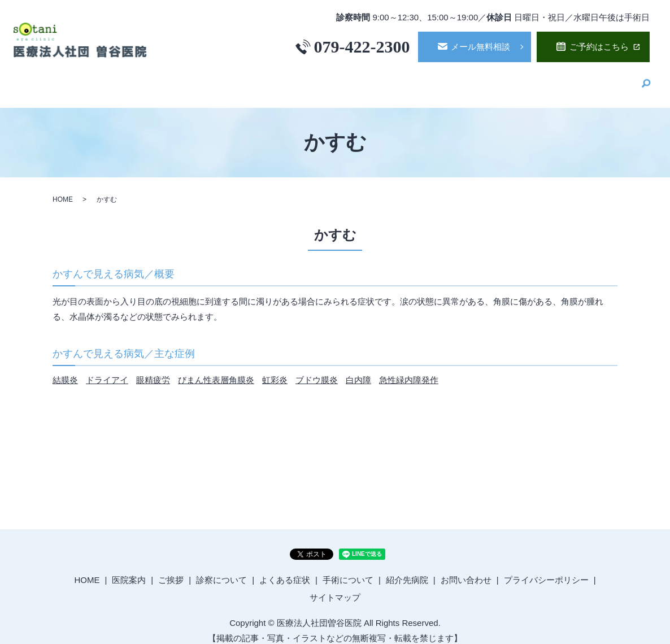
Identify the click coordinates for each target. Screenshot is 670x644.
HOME (237, 79)
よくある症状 (467, 79)
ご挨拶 (337, 79)
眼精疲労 (153, 370)
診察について (395, 79)
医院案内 (287, 79)
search (646, 80)
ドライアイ (107, 370)
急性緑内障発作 (409, 370)
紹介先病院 (605, 79)
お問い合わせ (466, 570)
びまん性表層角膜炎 (216, 370)
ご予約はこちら (599, 47)
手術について (538, 79)
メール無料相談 (480, 47)
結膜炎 (65, 370)
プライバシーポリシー (546, 570)
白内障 (358, 370)
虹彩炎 (275, 370)
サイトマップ (335, 587)
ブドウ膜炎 (317, 370)
